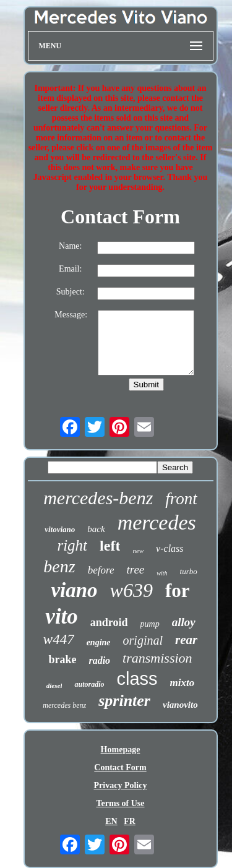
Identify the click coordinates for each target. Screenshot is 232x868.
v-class (170, 548)
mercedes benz (64, 705)
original (143, 640)
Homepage (121, 750)
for (178, 591)
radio (99, 660)
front (181, 499)
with (162, 573)
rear (186, 640)
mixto (183, 683)
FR (130, 821)
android (109, 622)
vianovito (180, 705)
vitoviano (60, 529)
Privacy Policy (121, 785)
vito (61, 617)
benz (59, 566)
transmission (157, 658)
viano (74, 590)
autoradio (89, 684)
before (101, 570)
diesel (54, 685)
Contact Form (120, 767)
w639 (131, 590)
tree (135, 569)
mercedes (157, 522)
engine (99, 642)
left (110, 546)
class (137, 679)
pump (150, 624)
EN (111, 821)
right (72, 545)
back (96, 529)
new (138, 551)
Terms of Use (120, 803)
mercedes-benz (98, 498)
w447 (59, 639)
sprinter (124, 701)
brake (62, 660)
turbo (189, 571)
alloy (184, 622)
